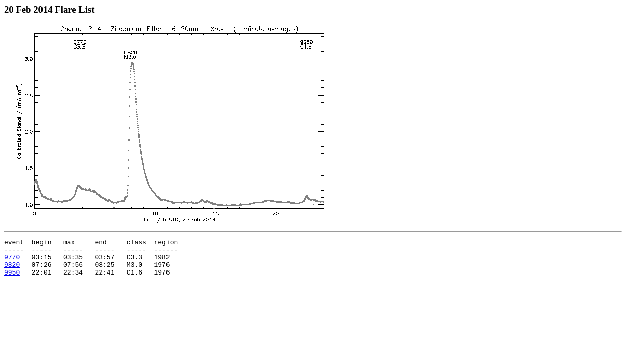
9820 (12, 270)
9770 (12, 261)
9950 (12, 280)
